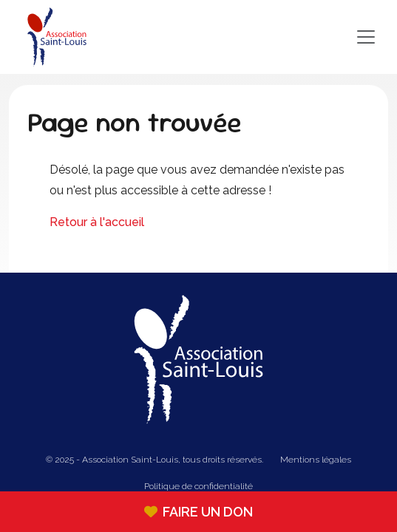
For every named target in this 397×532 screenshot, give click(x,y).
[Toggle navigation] (238, 37)
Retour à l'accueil (97, 222)
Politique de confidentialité (198, 486)
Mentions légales (316, 460)
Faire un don (198, 512)
